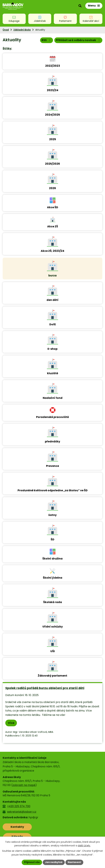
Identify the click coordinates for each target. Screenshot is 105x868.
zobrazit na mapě (24, 785)
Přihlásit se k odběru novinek (78, 40)
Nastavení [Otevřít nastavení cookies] (74, 862)
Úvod (6, 30)
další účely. (84, 846)
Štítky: (7, 48)
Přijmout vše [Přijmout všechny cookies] (32, 862)
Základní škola (22, 30)
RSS (46, 40)
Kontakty (17, 827)
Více (11, 723)
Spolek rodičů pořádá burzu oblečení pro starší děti (45, 688)
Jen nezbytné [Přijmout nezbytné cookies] (54, 862)
